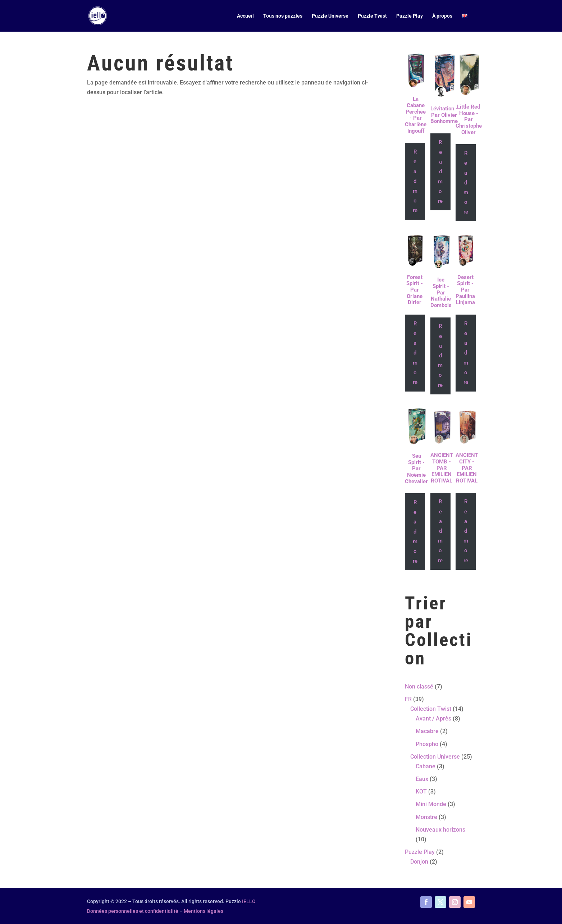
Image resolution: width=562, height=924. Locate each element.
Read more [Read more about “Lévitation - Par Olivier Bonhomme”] (440, 172)
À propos (442, 16)
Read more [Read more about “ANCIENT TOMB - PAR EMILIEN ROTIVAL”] (440, 531)
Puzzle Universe (330, 16)
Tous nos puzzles (283, 16)
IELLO (249, 901)
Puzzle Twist (372, 16)
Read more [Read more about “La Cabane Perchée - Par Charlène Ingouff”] (415, 181)
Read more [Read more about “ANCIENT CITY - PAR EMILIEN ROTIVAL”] (466, 531)
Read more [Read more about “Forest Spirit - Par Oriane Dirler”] (415, 353)
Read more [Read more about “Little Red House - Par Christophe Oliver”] (466, 182)
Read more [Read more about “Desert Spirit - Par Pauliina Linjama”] (466, 353)
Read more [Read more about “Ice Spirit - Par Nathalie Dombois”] (440, 355)
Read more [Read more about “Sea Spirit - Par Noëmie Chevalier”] (415, 532)
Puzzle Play (410, 16)
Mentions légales (204, 911)
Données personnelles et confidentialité (133, 911)
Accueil (245, 16)
